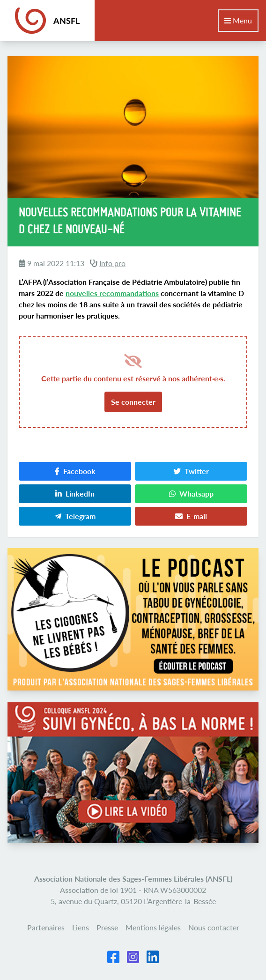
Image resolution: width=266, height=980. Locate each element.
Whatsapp (191, 494)
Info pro (112, 263)
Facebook (75, 471)
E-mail (191, 516)
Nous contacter (214, 927)
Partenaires (46, 927)
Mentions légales (153, 927)
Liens (81, 927)
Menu (238, 20)
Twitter (191, 471)
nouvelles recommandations (112, 293)
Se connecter (133, 402)
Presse (107, 927)
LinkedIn (75, 494)
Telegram (75, 516)
